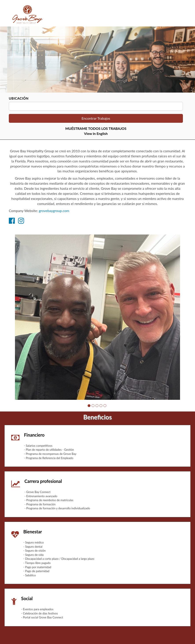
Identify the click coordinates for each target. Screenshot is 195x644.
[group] (97, 317)
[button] (89, 406)
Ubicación (19, 98)
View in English (96, 133)
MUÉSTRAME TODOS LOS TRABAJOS (96, 128)
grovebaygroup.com (54, 211)
